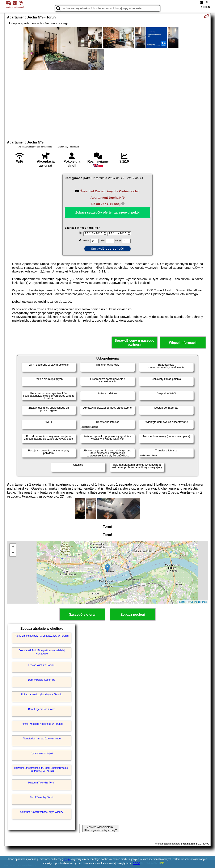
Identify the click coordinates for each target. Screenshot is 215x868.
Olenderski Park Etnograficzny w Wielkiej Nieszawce (42, 652)
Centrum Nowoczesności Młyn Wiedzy (42, 812)
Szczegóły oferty (82, 615)
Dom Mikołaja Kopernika (42, 680)
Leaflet (183, 602)
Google (67, 859)
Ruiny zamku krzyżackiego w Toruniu (42, 695)
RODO (136, 863)
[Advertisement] (108, 105)
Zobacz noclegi (133, 615)
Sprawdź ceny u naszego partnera (134, 343)
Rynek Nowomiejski (42, 753)
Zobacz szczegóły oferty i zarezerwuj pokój (107, 212)
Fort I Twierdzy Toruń (42, 797)
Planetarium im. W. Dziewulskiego (42, 739)
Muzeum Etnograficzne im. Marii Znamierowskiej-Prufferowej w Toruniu (42, 769)
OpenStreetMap (199, 602)
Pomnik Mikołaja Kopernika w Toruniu (42, 724)
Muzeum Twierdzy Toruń (42, 783)
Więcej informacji (183, 343)
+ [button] (13, 547)
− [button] (13, 553)
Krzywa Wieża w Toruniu (42, 665)
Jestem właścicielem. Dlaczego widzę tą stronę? (100, 829)
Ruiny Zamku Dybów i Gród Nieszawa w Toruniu (42, 636)
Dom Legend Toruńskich (42, 709)
